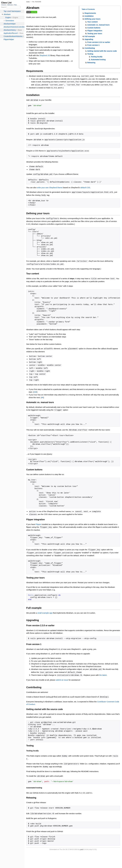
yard (82, 844)
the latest (103, 671)
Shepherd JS (45, 55)
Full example (90, 36)
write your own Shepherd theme (50, 186)
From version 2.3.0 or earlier (99, 42)
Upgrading (89, 39)
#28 (35, 389)
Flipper (38, 521)
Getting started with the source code (102, 51)
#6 (42, 394)
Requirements (90, 13)
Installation (89, 16)
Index (28, 2)
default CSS (85, 186)
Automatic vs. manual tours (98, 25)
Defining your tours (92, 19)
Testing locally (97, 57)
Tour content (92, 22)
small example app (45, 609)
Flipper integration (95, 31)
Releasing (91, 63)
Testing (90, 54)
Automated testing (98, 60)
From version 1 (93, 45)
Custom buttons (94, 28)
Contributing (90, 48)
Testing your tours (95, 34)
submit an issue (62, 676)
